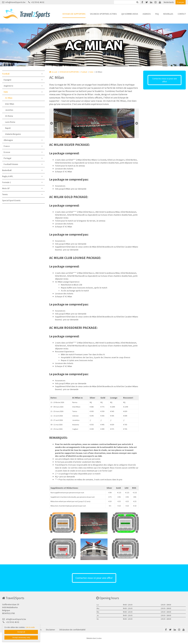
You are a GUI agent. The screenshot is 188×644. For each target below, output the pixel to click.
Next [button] (137, 123)
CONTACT (182, 14)
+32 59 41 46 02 (36, 2)
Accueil (54, 72)
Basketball (7, 170)
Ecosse (7, 152)
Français (181, 2)
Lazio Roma (10, 122)
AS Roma (9, 116)
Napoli (8, 128)
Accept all (21, 632)
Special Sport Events (11, 200)
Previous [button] (51, 123)
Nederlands (169, 2)
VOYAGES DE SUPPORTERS (74, 14)
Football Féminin (11, 164)
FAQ (157, 14)
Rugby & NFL (8, 176)
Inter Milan (10, 104)
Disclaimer (51, 630)
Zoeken (137, 2)
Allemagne (8, 140)
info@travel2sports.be (14, 2)
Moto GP (6, 188)
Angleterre (8, 86)
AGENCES (147, 14)
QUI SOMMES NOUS (130, 14)
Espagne (7, 80)
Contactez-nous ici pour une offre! (165, 80)
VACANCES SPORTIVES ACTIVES (103, 14)
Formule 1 (7, 182)
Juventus (9, 110)
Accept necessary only (21, 638)
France (7, 146)
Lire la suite (30, 627)
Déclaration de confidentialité (72, 630)
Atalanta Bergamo (13, 134)
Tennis (5, 194)
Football (6, 74)
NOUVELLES (168, 14)
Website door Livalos (94, 638)
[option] (94, 123)
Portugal (7, 158)
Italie (6, 92)
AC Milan (9, 98)
